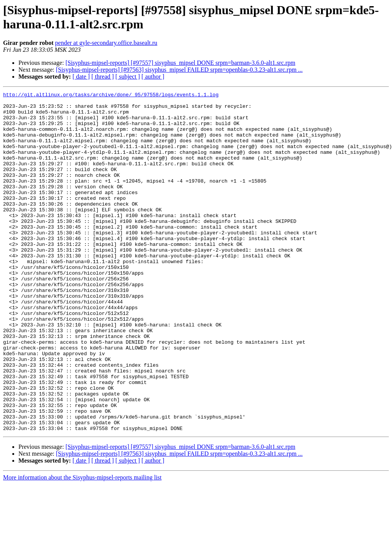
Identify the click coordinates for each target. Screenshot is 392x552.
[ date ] (81, 77)
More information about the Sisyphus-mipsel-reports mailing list (82, 545)
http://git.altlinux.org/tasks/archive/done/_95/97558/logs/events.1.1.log (111, 96)
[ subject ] (128, 77)
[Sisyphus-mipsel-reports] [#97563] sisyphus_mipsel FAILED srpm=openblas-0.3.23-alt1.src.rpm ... (179, 70)
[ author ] (153, 77)
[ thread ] (103, 77)
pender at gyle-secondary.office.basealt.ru (106, 43)
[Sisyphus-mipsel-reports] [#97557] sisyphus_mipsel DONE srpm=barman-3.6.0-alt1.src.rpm (180, 63)
